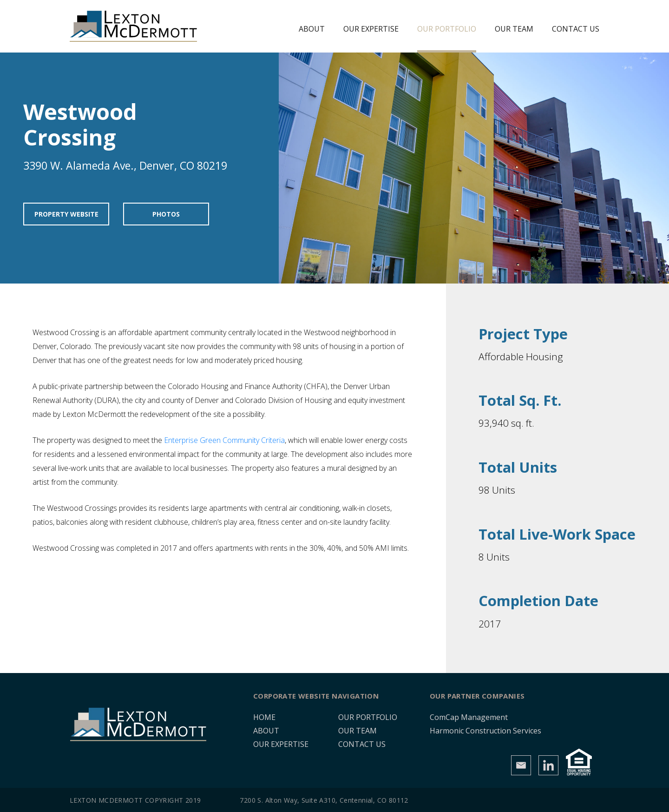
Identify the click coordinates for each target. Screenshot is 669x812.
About (312, 29)
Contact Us (576, 29)
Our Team (514, 29)
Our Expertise (371, 29)
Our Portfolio (447, 29)
